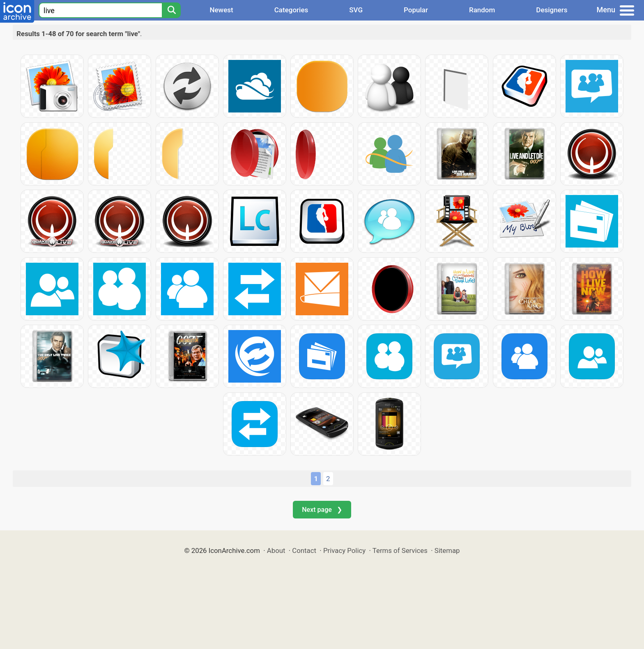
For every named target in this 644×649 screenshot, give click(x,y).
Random (482, 10)
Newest (221, 10)
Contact (304, 550)
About (276, 550)
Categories (291, 10)
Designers (552, 10)
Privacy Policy (344, 550)
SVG (356, 10)
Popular (416, 10)
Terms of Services (400, 550)
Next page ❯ (322, 510)
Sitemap (447, 550)
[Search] (171, 10)
